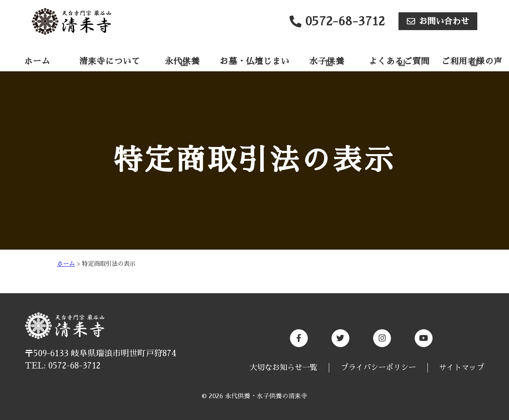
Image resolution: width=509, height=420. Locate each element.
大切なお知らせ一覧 (283, 367)
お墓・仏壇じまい (255, 61)
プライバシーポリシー (378, 367)
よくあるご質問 (399, 61)
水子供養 (327, 61)
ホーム (37, 61)
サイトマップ (461, 367)
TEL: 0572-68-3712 (63, 366)
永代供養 (182, 61)
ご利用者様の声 (472, 61)
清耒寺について (110, 61)
